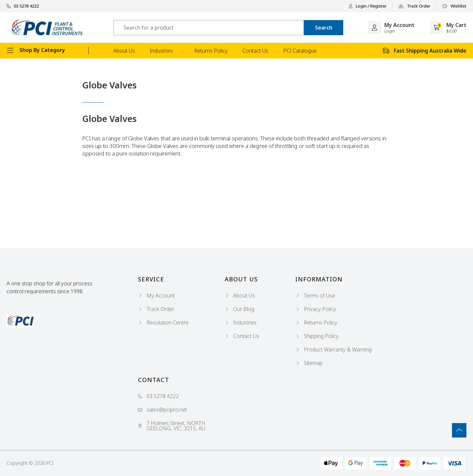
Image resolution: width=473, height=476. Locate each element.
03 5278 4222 (23, 6)
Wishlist (454, 6)
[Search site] (324, 28)
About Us (124, 51)
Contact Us (255, 51)
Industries (165, 51)
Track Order (415, 6)
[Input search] (209, 28)
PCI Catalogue (300, 51)
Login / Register (368, 6)
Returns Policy (211, 51)
